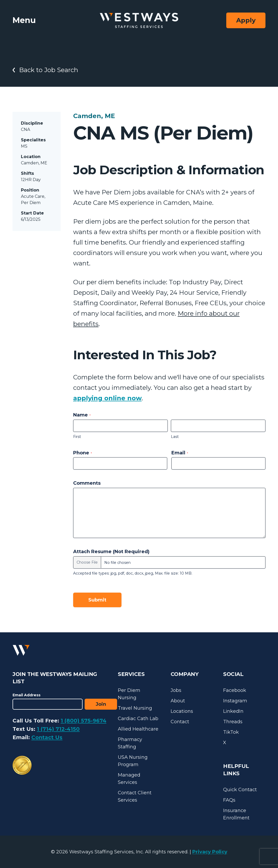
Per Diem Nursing (129, 694)
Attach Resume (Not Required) (111, 552)
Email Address (27, 695)
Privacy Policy (210, 852)
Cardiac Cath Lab (138, 719)
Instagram (235, 701)
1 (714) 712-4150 (58, 729)
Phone (83, 453)
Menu (24, 20)
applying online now (107, 398)
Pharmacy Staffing (130, 743)
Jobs (176, 690)
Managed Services (129, 779)
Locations (182, 711)
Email (180, 453)
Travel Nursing (135, 708)
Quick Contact (240, 790)
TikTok (231, 732)
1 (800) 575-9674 (83, 721)
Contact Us (47, 737)
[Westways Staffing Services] (139, 21)
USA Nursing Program (133, 761)
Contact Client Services (135, 796)
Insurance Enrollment (236, 814)
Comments (87, 483)
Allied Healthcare (138, 729)
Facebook (235, 690)
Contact (180, 722)
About (178, 701)
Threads (233, 722)
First (77, 437)
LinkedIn (233, 711)
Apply (246, 20)
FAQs (229, 800)
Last (175, 437)
